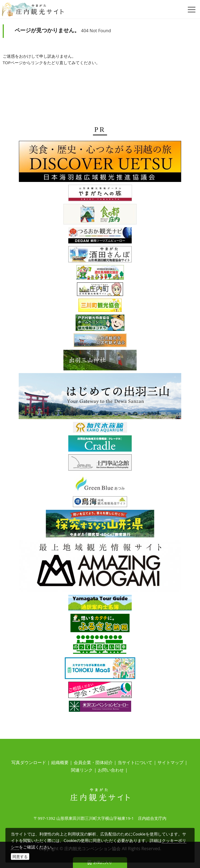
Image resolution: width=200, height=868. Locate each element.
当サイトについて (135, 762)
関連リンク (82, 770)
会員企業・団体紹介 (93, 762)
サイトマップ (170, 762)
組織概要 (60, 762)
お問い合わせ (111, 770)
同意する (20, 856)
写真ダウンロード (29, 762)
